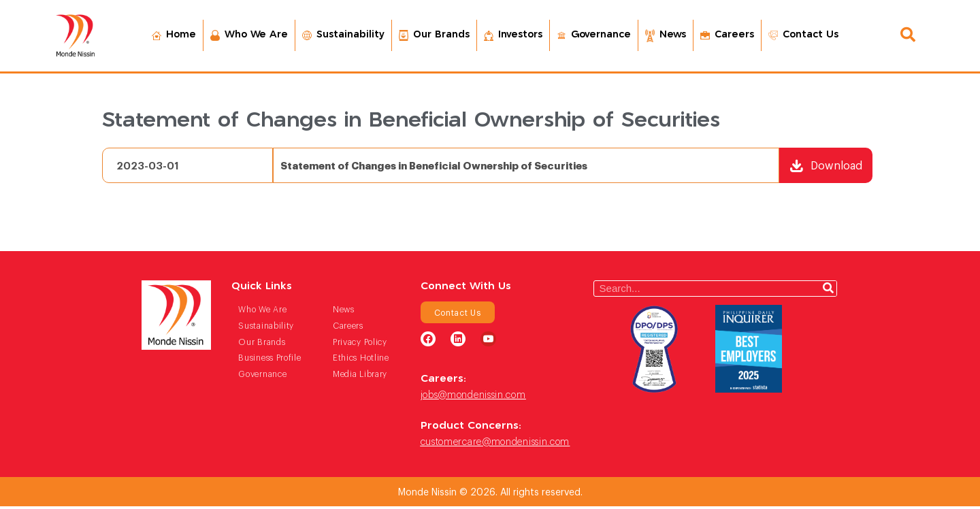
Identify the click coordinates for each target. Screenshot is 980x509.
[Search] (828, 291)
